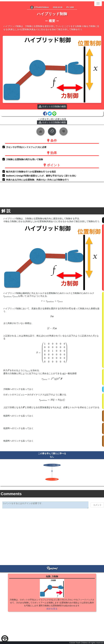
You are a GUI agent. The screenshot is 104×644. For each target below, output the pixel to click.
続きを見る (52, 609)
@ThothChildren (40, 7)
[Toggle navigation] (98, 3)
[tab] (5, 639)
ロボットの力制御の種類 (52, 122)
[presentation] (11, 297)
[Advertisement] (52, 531)
